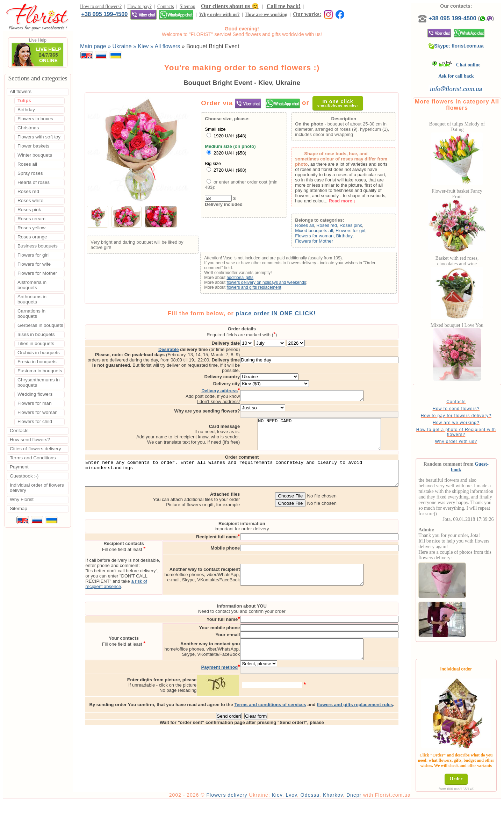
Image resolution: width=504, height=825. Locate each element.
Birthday (353, 238)
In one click (341, 105)
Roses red (336, 227)
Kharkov (351, 819)
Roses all (313, 227)
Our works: (189, 16)
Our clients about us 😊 (230, 7)
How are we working (148, 17)
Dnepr (372, 819)
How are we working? (467, 430)
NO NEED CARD (348, 429)
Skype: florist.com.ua (467, 53)
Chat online (467, 72)
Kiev (296, 819)
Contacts (166, 8)
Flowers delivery (246, 819)
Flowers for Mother (323, 243)
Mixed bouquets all (323, 232)
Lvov (310, 819)
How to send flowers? (101, 8)
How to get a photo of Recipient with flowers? (467, 439)
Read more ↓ (351, 203)
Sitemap (188, 8)
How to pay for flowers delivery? (467, 423)
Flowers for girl (359, 232)
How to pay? (139, 8)
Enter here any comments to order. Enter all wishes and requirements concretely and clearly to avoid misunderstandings (251, 474)
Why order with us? (101, 17)
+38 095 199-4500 (329, 7)
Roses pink (360, 227)
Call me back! (284, 7)
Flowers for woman (323, 238)
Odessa (329, 819)
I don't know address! (247, 393)
